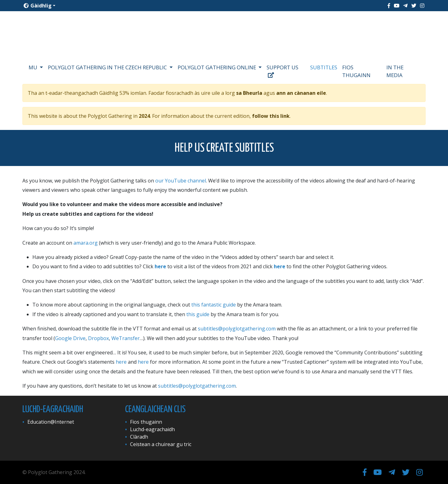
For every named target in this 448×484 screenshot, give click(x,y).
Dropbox (98, 338)
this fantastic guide (214, 305)
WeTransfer (126, 338)
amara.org (86, 243)
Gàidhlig (38, 6)
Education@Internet (51, 422)
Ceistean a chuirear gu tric (161, 444)
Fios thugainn (356, 71)
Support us (282, 71)
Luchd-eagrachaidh (152, 429)
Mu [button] (34, 67)
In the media (395, 71)
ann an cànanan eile (301, 93)
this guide (198, 314)
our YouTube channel (181, 181)
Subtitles (324, 67)
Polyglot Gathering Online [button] (217, 67)
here (160, 266)
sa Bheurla (249, 93)
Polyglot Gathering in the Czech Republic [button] (108, 67)
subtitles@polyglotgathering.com (237, 329)
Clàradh (139, 437)
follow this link (271, 116)
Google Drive (70, 338)
